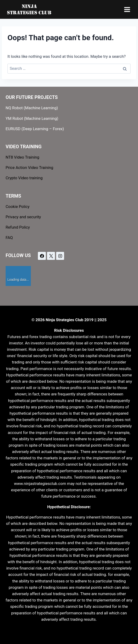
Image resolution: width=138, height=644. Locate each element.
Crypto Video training (24, 178)
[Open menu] (127, 9)
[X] (51, 256)
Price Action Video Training (29, 168)
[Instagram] (60, 256)
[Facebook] (42, 256)
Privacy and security (23, 217)
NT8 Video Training (22, 157)
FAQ (9, 238)
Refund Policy (18, 227)
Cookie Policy (18, 207)
